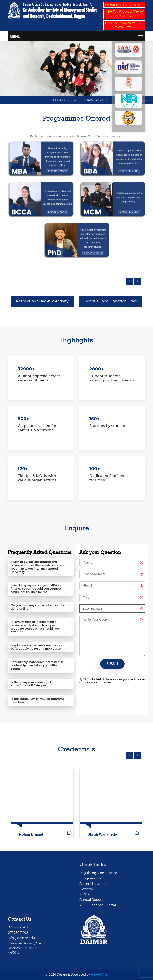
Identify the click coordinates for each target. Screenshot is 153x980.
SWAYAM (87, 889)
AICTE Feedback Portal (98, 905)
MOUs (84, 894)
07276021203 (18, 927)
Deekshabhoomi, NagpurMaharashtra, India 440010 (28, 948)
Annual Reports (92, 900)
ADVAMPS (99, 975)
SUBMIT (112, 664)
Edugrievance (90, 878)
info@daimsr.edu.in (23, 938)
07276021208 (18, 933)
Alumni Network (93, 884)
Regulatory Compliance (98, 873)
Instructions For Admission (124, 5)
